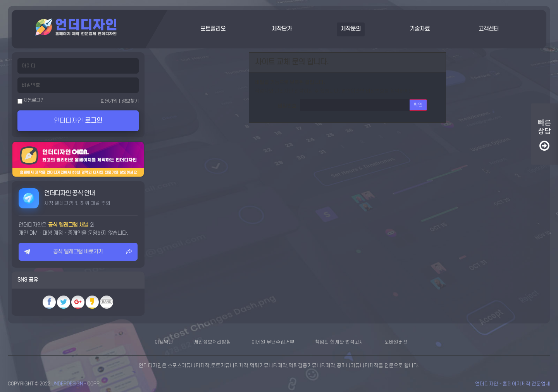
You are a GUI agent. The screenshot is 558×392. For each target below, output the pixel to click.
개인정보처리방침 (212, 342)
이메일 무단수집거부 (273, 342)
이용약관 (164, 342)
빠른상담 (544, 135)
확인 (418, 105)
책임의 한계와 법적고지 (339, 342)
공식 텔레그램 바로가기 (78, 252)
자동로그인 (31, 101)
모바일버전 (396, 342)
